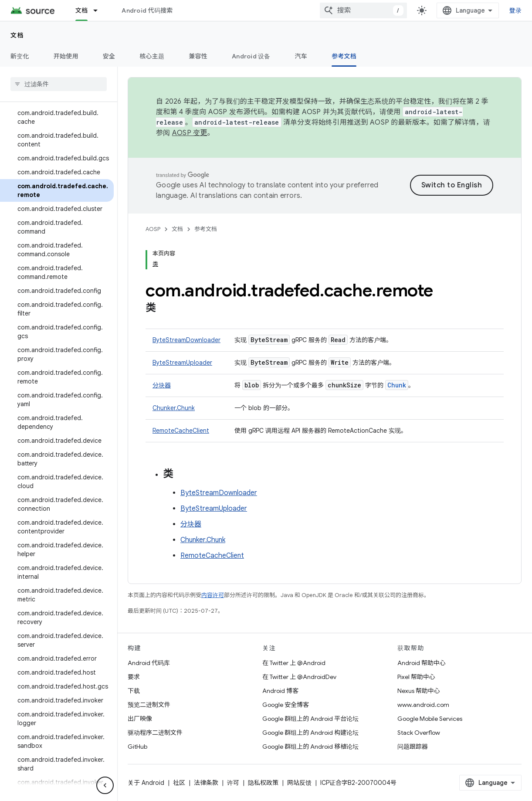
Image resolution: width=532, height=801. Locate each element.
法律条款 (206, 783)
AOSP (153, 229)
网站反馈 (299, 783)
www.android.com (423, 705)
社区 (179, 783)
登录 (516, 10)
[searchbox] (59, 84)
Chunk (397, 385)
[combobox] (363, 10)
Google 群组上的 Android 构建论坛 (310, 733)
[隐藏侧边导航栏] (105, 785)
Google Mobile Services (430, 719)
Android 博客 (280, 691)
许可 (233, 783)
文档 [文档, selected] (82, 10)
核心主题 (152, 56)
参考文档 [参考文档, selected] (344, 56)
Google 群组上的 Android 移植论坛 (310, 747)
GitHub (137, 747)
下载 (134, 691)
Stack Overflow (419, 733)
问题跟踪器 (413, 747)
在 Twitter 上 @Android (294, 663)
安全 (109, 56)
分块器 (162, 385)
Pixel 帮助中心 (416, 677)
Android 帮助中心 (422, 663)
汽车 (301, 56)
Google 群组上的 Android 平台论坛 (310, 719)
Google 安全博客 (286, 705)
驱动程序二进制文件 (155, 733)
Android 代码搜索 (147, 10)
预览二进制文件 (149, 705)
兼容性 (198, 56)
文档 (17, 35)
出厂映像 (140, 719)
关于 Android (146, 783)
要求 (134, 677)
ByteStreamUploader (182, 363)
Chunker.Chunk (174, 408)
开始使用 (66, 56)
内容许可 (213, 595)
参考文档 (206, 229)
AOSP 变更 (190, 133)
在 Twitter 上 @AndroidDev (299, 677)
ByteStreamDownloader (186, 340)
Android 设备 (251, 56)
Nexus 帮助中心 (419, 691)
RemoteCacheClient (181, 431)
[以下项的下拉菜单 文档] (99, 10)
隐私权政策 (263, 783)
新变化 (20, 56)
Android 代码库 (149, 663)
